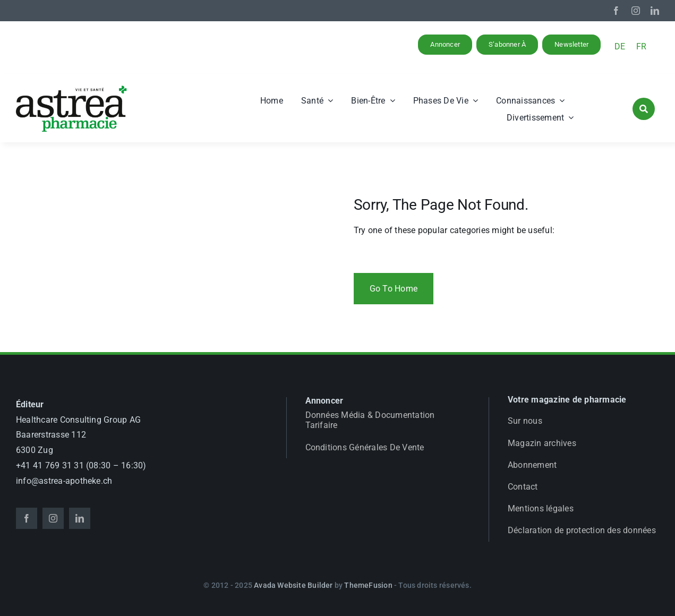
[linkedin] (655, 11)
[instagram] (636, 11)
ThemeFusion (368, 585)
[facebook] (616, 11)
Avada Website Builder (293, 585)
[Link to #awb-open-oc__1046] (644, 109)
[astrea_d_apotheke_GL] (72, 89)
